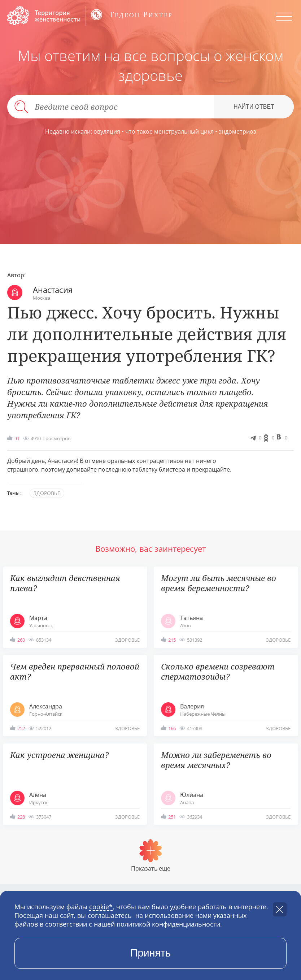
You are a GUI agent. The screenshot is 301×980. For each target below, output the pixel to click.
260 (21, 640)
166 (172, 728)
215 (172, 640)
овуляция (107, 131)
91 (17, 438)
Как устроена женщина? (59, 755)
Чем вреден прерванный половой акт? (75, 671)
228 (21, 817)
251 (172, 817)
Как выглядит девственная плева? (65, 583)
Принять (151, 953)
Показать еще (151, 868)
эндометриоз (237, 131)
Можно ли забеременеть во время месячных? (216, 760)
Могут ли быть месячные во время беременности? (219, 583)
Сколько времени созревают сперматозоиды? (218, 671)
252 (21, 728)
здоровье (47, 493)
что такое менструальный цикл (169, 131)
